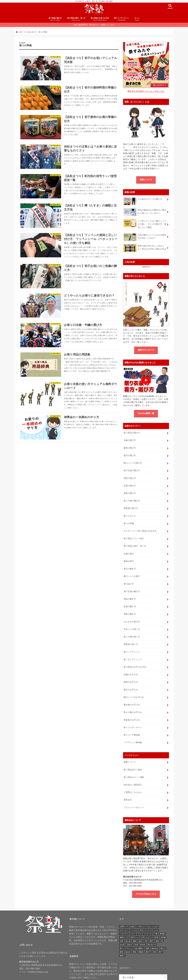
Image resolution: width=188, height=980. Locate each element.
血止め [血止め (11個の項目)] (128, 938)
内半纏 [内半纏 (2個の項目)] (163, 924)
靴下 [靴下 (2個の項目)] (161, 938)
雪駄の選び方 (130, 478)
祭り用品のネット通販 (134, 765)
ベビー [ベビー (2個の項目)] (133, 920)
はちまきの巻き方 (132, 615)
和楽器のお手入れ (132, 709)
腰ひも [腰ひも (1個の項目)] (163, 935)
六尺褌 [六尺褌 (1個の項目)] (156, 924)
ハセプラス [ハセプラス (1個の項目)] (124, 920)
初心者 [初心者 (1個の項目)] (128, 927)
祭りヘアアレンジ (132, 644)
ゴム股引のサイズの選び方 (143, 202)
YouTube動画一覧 (146, 415)
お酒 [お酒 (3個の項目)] (132, 913)
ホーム (137, 22)
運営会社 (128, 786)
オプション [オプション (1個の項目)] (124, 917)
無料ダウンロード (146, 351)
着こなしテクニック (133, 651)
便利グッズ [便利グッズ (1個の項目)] (124, 924)
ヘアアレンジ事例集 (133, 731)
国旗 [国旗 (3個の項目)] (135, 927)
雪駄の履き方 (130, 593)
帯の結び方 (129, 579)
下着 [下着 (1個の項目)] (156, 920)
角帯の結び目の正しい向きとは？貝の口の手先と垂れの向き (145, 250)
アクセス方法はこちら (146, 880)
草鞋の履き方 (130, 608)
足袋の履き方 (130, 601)
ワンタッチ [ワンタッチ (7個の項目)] (148, 920)
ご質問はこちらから (133, 779)
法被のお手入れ (131, 666)
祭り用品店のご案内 (133, 758)
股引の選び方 (130, 456)
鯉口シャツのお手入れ (134, 688)
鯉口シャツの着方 (132, 572)
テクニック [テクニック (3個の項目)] (154, 917)
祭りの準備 (129, 521)
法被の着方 (129, 550)
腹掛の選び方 (130, 449)
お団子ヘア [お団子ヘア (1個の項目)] (124, 913)
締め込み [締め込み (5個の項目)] (155, 935)
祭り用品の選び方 (55, 22)
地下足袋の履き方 (132, 586)
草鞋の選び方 (130, 492)
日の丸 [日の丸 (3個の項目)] (122, 931)
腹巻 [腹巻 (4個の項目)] (121, 938)
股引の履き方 (130, 564)
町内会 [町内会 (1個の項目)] (143, 931)
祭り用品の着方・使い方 (76, 22)
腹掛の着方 (129, 557)
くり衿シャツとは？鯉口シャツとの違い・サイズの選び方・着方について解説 (145, 226)
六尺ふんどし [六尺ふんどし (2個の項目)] (146, 924)
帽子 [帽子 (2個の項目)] (152, 927)
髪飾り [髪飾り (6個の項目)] (122, 942)
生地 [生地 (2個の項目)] (136, 931)
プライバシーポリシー (134, 794)
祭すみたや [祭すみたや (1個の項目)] (152, 931)
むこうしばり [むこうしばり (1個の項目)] (153, 913)
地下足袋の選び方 (132, 471)
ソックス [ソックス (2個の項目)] (134, 917)
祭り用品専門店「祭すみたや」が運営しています (95, 27)
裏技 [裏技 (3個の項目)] (135, 938)
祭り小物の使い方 (132, 630)
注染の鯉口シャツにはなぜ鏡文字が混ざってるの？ (145, 239)
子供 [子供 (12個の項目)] (146, 927)
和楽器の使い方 (131, 637)
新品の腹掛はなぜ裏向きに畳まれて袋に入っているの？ (145, 214)
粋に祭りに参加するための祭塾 (92, 977)
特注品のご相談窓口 (133, 772)
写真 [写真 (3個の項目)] (121, 927)
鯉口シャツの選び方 (133, 463)
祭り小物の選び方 (132, 499)
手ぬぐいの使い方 (132, 623)
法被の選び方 (130, 441)
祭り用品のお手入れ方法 (100, 22)
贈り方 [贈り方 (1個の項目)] (148, 938)
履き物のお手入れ (132, 695)
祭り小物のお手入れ (133, 702)
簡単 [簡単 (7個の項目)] (148, 935)
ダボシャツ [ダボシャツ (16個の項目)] (144, 917)
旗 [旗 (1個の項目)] (162, 927)
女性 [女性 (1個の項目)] (140, 927)
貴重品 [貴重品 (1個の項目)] (141, 938)
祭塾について (146, 182)
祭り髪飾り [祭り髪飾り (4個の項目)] (139, 935)
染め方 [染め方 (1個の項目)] (130, 931)
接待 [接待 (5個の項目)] (157, 927)
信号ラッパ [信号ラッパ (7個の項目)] (135, 924)
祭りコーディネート (122, 22)
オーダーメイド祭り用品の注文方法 (140, 528)
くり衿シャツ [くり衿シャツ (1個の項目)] (141, 913)
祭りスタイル (130, 514)
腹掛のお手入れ (131, 673)
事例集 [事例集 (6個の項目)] (162, 920)
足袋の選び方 (130, 485)
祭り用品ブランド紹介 (134, 536)
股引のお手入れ (131, 680)
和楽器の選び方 (131, 507)
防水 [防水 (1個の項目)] (155, 938)
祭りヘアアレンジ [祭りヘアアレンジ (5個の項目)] (126, 935)
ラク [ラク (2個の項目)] (139, 920)
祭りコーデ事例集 (132, 724)
